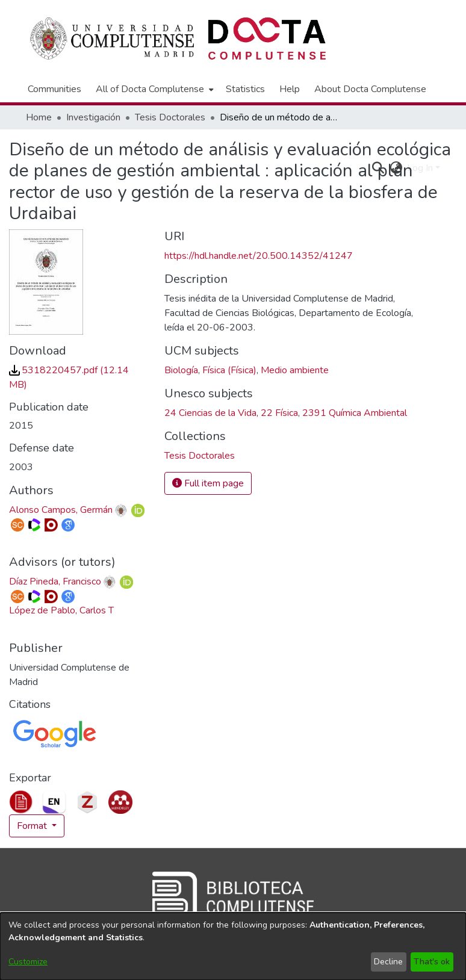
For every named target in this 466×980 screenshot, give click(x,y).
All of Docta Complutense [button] (150, 89)
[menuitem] (154, 89)
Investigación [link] (93, 117)
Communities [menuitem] (54, 89)
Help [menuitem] (290, 89)
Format (33, 826)
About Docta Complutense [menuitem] (370, 89)
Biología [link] (181, 370)
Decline (388, 962)
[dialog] (233, 946)
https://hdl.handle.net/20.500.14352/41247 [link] (259, 256)
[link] (200, 456)
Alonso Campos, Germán (61, 510)
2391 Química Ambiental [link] (355, 413)
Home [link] (39, 117)
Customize (28, 962)
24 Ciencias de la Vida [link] (210, 413)
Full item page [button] (208, 483)
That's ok (432, 962)
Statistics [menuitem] (245, 89)
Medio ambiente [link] (295, 370)
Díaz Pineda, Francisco (55, 581)
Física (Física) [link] (229, 370)
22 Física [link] (279, 413)
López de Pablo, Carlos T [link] (61, 610)
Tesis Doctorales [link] (170, 117)
